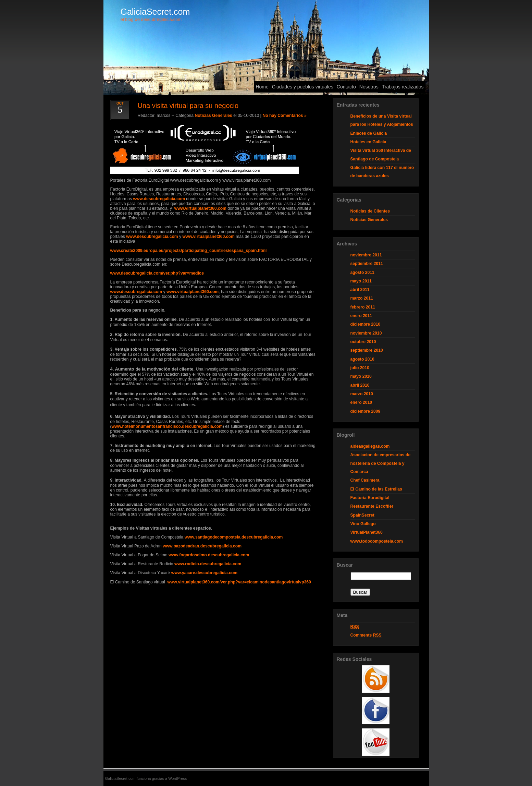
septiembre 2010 (367, 350)
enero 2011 (361, 316)
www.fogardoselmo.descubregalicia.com (209, 555)
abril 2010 (360, 385)
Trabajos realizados (403, 87)
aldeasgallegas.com (370, 446)
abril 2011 (360, 290)
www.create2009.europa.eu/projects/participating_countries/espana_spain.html (189, 251)
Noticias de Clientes (370, 211)
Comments (366, 635)
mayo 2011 (361, 281)
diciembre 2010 (366, 324)
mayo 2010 (361, 376)
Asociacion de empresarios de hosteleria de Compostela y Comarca (381, 463)
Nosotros (369, 87)
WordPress (177, 778)
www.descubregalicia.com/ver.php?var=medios (157, 273)
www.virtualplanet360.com (200, 208)
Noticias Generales (213, 116)
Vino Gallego (363, 524)
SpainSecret (362, 515)
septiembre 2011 (367, 264)
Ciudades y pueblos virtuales (303, 87)
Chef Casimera (365, 480)
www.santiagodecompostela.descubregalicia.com (234, 537)
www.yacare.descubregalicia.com (204, 573)
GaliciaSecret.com (155, 12)
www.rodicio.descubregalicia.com (208, 564)
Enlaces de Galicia (369, 133)
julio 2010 (360, 368)
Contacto (346, 87)
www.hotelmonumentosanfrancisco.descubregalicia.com (167, 426)
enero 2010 (361, 402)
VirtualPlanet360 (367, 532)
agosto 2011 (362, 273)
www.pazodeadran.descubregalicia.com (202, 546)
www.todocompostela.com (377, 541)
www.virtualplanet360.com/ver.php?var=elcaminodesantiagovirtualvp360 (239, 582)
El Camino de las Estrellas (376, 489)
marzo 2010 (362, 394)
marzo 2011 (362, 298)
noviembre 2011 (366, 255)
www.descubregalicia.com (159, 199)
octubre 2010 (363, 342)
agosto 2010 (362, 359)
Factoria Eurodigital (370, 498)
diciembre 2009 (366, 411)
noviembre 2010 (366, 333)
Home (262, 87)
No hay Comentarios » (284, 116)
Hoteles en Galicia (368, 142)
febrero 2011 (363, 307)
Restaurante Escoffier (372, 506)
